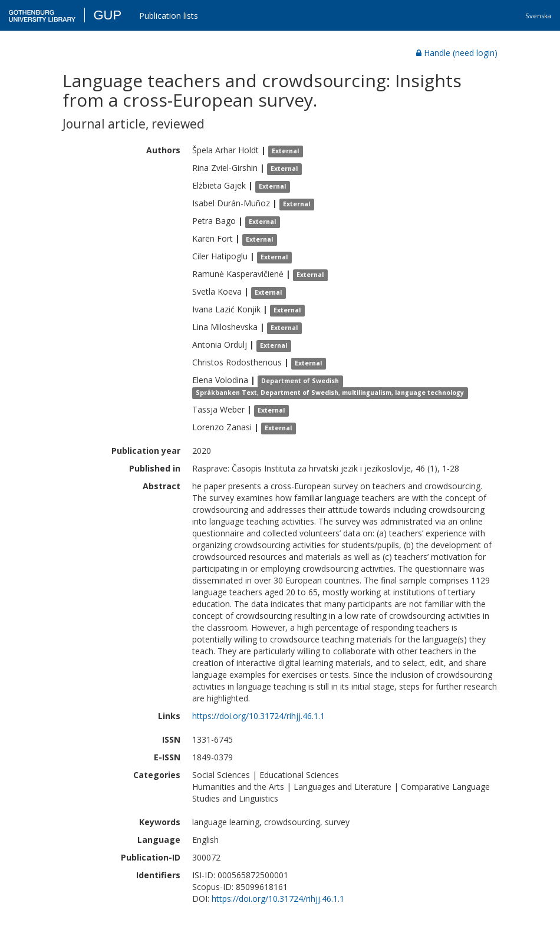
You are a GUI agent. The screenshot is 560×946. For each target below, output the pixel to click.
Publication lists (169, 16)
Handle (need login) (457, 53)
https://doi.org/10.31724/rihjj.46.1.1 (258, 716)
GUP (107, 15)
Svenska (538, 16)
